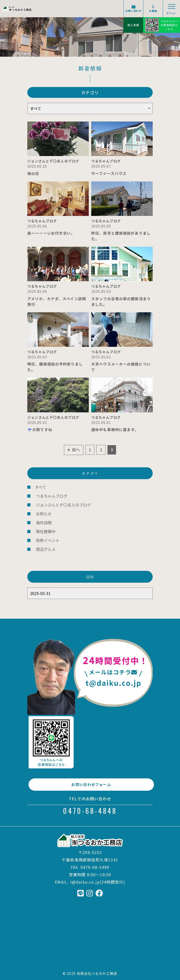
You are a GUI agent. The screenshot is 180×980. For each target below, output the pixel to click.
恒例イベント (48, 540)
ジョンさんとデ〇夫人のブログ (63, 505)
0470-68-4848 (90, 811)
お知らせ (44, 514)
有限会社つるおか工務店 (97, 973)
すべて (41, 487)
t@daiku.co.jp (85, 882)
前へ (76, 450)
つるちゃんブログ (52, 496)
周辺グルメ (46, 549)
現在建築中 (46, 531)
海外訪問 (44, 523)
